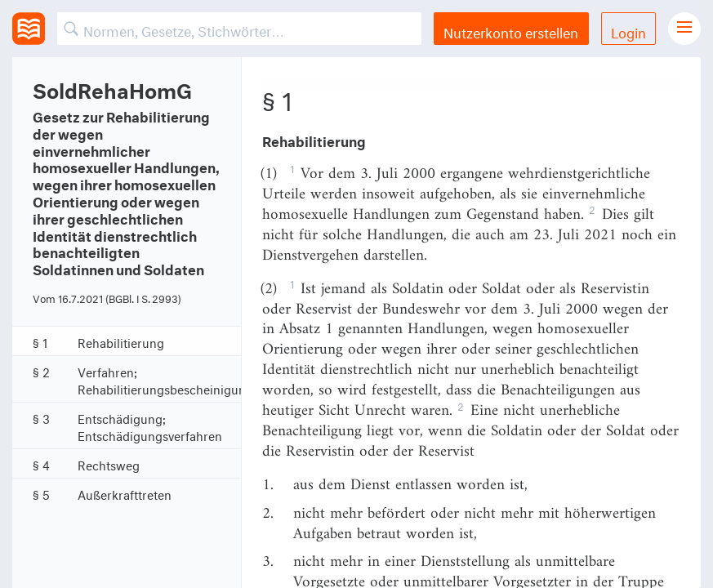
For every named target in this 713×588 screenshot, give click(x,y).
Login (628, 31)
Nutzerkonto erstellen (511, 31)
